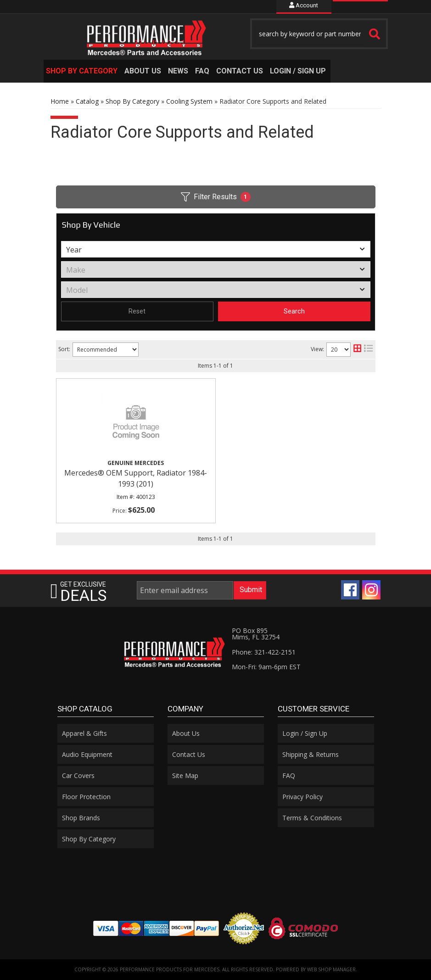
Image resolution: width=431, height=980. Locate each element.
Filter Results (216, 197)
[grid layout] (357, 350)
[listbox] (216, 249)
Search (294, 311)
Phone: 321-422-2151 (264, 652)
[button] (319, 34)
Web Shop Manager (331, 969)
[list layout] (368, 350)
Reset (137, 311)
